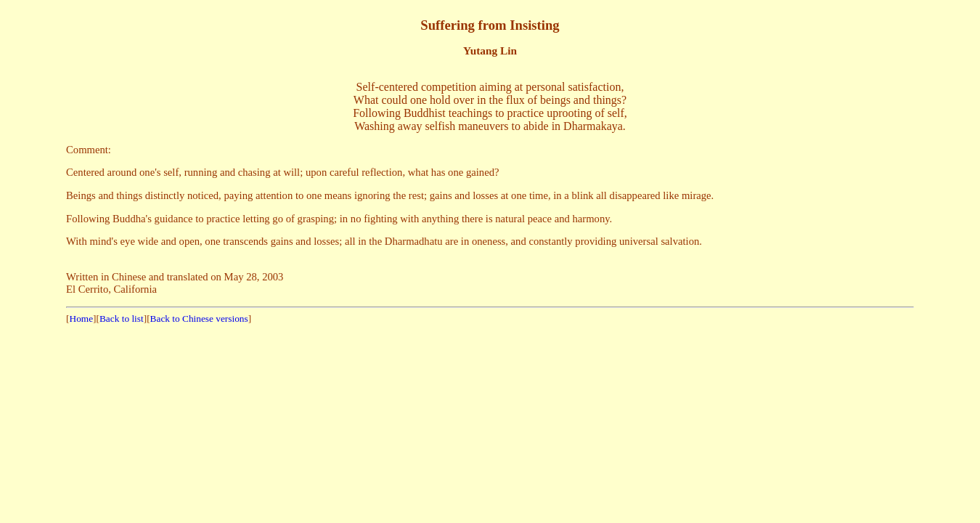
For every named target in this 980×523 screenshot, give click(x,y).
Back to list (122, 319)
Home (82, 319)
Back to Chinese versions (199, 319)
